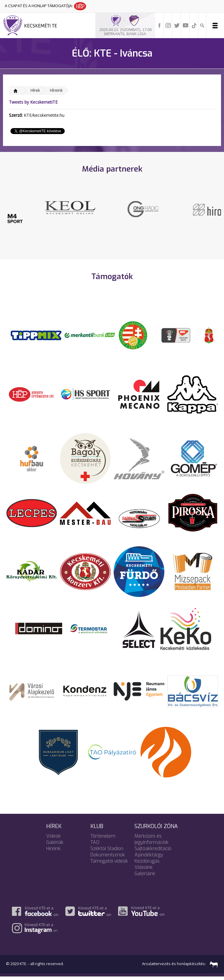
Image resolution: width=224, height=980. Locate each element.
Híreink (56, 90)
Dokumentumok (108, 858)
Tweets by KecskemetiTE (33, 102)
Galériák (55, 846)
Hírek (35, 90)
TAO (95, 846)
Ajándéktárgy (149, 858)
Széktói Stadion (107, 852)
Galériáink (145, 877)
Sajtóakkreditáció (153, 852)
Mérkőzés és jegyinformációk (152, 842)
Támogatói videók (109, 864)
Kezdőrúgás (147, 864)
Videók (54, 839)
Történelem (103, 839)
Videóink (144, 871)
